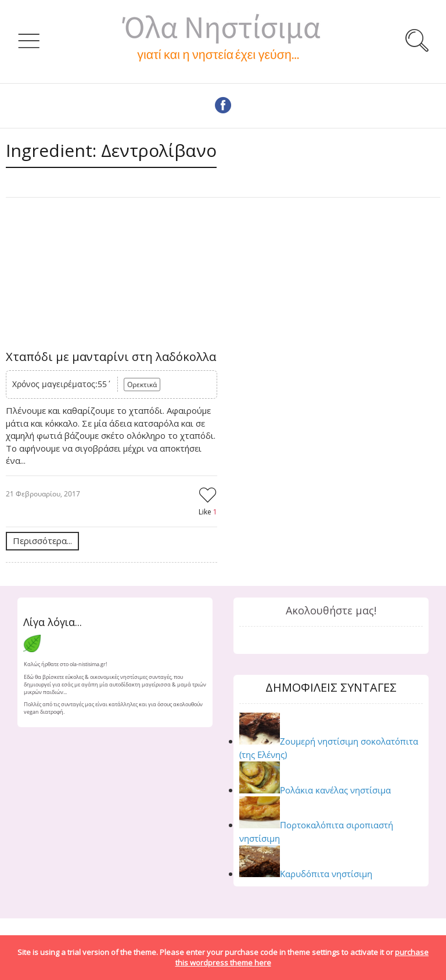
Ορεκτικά (142, 385)
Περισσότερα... (42, 541)
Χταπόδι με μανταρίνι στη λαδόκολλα (111, 357)
